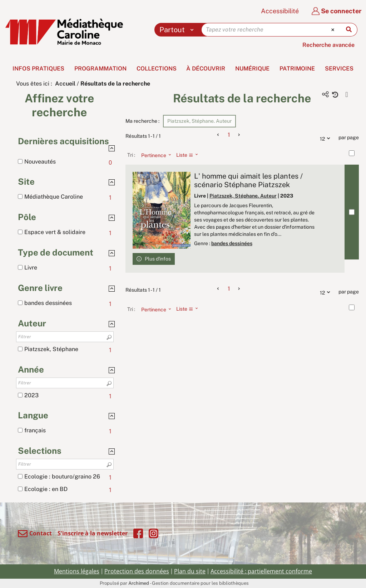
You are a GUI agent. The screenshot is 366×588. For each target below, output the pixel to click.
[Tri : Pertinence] (154, 155)
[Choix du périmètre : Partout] (178, 30)
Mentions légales (77, 571)
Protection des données (137, 571)
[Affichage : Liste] (189, 155)
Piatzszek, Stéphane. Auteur (243, 196)
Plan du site (190, 571)
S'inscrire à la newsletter (93, 533)
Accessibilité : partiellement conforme (261, 571)
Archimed (139, 583)
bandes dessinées (232, 243)
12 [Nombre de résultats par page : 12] (327, 138)
